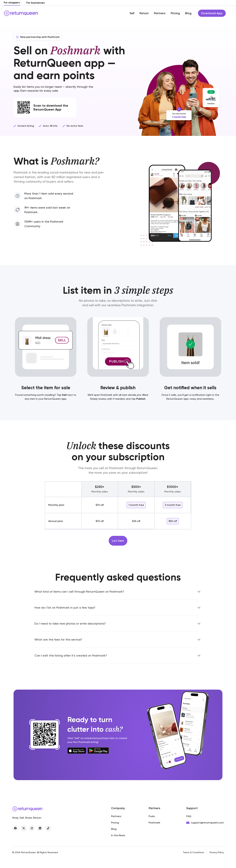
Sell (132, 13)
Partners (160, 13)
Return (144, 13)
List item (118, 541)
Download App (212, 13)
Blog (188, 13)
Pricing (175, 13)
